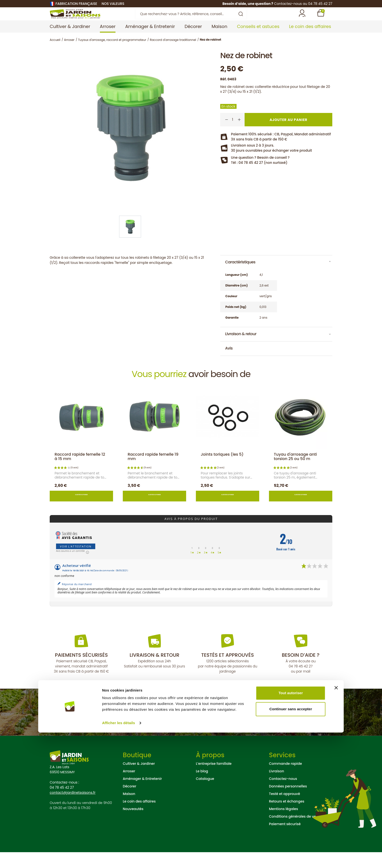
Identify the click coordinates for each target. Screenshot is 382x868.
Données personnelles (288, 802)
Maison (129, 810)
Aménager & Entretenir (142, 794)
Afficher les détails (119, 858)
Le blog (202, 787)
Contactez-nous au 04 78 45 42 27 (303, 4)
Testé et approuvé (285, 810)
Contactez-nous (283, 794)
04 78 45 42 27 (301, 682)
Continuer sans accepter (291, 844)
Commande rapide (285, 779)
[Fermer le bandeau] (336, 823)
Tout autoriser (291, 828)
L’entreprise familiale (214, 779)
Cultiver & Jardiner (139, 779)
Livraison (277, 787)
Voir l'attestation (76, 562)
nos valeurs (113, 4)
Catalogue (205, 794)
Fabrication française (76, 4)
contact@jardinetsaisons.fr (73, 808)
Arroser (129, 787)
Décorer (129, 802)
